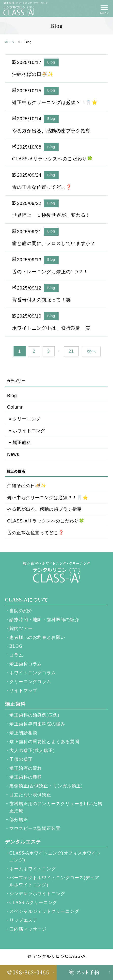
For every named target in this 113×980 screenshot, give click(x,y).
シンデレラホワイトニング (37, 894)
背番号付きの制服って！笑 (41, 300)
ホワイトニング (29, 431)
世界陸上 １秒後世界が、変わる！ (51, 215)
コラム (16, 655)
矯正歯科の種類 (26, 777)
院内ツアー (21, 628)
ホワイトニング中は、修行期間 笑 (51, 328)
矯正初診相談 (23, 733)
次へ (91, 351)
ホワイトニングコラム (33, 673)
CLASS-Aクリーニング (33, 903)
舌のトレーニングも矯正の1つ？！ (50, 272)
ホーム (10, 42)
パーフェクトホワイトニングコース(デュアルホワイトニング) (54, 881)
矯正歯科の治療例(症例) (34, 715)
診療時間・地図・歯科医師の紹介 (44, 620)
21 (71, 351)
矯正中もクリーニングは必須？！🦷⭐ (55, 102)
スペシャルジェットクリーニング (44, 911)
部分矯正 (19, 820)
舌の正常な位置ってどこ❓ (42, 187)
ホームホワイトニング (33, 869)
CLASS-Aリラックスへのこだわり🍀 (53, 159)
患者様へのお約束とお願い (37, 637)
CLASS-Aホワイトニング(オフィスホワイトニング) (55, 857)
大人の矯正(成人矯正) (32, 750)
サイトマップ (23, 690)
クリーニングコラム (30, 682)
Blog (51, 62)
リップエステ (23, 920)
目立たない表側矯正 (30, 795)
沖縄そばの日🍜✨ (33, 74)
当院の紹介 (21, 611)
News (13, 454)
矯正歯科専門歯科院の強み (37, 724)
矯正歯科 (22, 443)
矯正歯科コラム (26, 664)
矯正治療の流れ (26, 768)
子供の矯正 (21, 759)
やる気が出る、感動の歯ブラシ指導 (51, 131)
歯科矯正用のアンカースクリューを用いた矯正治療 (56, 807)
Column (15, 407)
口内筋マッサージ (28, 929)
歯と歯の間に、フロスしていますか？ (54, 243)
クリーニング (27, 419)
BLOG (16, 646)
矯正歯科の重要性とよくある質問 (44, 742)
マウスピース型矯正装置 (35, 828)
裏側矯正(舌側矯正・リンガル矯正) (46, 786)
